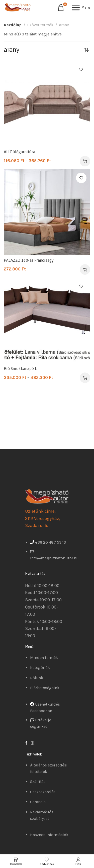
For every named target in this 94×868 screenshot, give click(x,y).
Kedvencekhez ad (81, 69)
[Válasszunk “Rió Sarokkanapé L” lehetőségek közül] (85, 378)
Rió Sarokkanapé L (20, 369)
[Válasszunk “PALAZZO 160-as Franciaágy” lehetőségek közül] (85, 269)
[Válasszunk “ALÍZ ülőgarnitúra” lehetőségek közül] (85, 161)
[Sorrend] (86, 50)
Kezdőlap (13, 25)
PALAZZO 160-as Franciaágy (29, 260)
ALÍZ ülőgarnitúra (19, 152)
